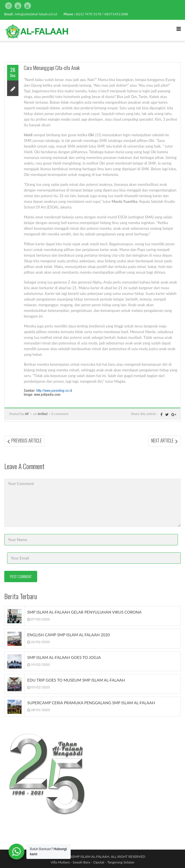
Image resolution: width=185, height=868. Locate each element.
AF (27, 414)
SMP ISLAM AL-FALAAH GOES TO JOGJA (64, 657)
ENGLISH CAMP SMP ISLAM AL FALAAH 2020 (69, 635)
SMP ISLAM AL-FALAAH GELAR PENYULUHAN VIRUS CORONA (84, 612)
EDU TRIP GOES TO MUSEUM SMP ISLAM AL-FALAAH (76, 680)
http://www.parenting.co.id (54, 390)
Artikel (43, 414)
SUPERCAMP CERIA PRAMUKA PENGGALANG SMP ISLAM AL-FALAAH (91, 703)
